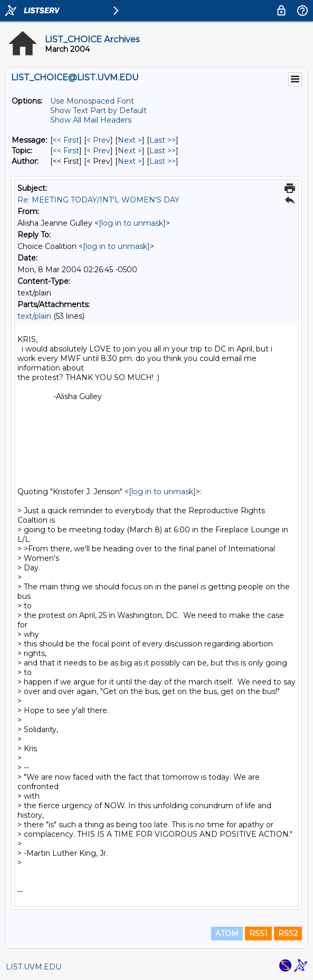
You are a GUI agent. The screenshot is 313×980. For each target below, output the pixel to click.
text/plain (34, 316)
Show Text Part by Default (98, 110)
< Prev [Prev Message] (98, 140)
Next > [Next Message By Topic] (130, 151)
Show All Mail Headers (91, 120)
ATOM (227, 933)
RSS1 (258, 933)
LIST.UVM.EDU (34, 967)
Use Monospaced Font (92, 101)
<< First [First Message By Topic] (66, 151)
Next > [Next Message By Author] (130, 161)
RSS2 (288, 933)
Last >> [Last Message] (163, 140)
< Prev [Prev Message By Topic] (98, 151)
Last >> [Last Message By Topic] (163, 151)
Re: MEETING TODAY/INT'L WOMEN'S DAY (98, 200)
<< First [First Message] (66, 140)
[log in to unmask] (132, 223)
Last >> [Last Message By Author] (163, 161)
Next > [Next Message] (130, 140)
